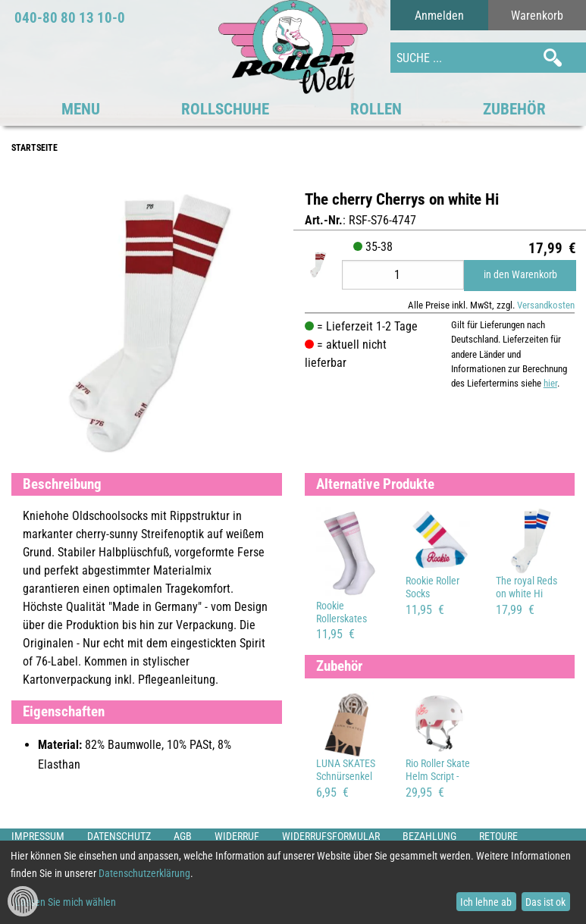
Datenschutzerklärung (144, 873)
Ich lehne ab (486, 902)
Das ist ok (545, 902)
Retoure (498, 836)
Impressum (38, 836)
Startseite (34, 148)
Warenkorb (537, 16)
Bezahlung (429, 836)
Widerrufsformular (331, 836)
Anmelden (439, 16)
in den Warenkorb (520, 275)
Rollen (376, 109)
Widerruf (237, 836)
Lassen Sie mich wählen (66, 902)
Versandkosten (546, 305)
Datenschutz (119, 836)
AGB (183, 836)
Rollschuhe (225, 109)
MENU (81, 109)
